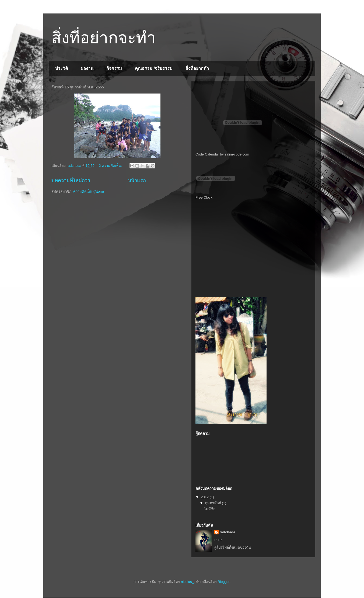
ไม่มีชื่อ (210, 509)
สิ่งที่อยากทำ (197, 68)
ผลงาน (87, 68)
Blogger (224, 582)
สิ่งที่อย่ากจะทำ (104, 38)
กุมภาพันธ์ (214, 503)
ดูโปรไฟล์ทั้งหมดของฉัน (233, 547)
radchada (227, 532)
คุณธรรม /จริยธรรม (154, 68)
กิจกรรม (114, 68)
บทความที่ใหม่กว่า (71, 181)
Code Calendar (207, 154)
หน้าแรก (137, 181)
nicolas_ (187, 582)
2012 (205, 497)
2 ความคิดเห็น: (111, 166)
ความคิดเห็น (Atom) (89, 191)
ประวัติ (62, 68)
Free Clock (204, 197)
